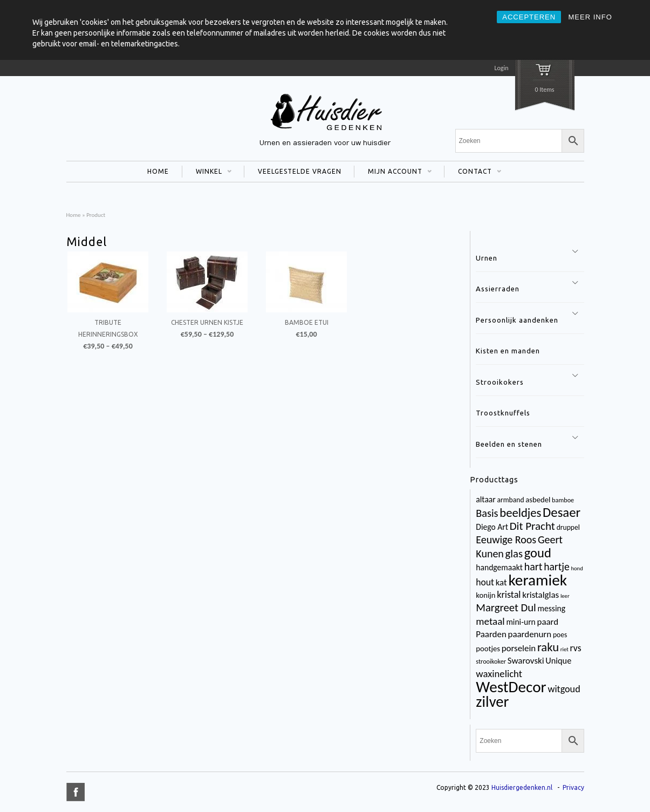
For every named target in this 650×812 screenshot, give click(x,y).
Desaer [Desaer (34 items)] (562, 512)
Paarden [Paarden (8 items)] (491, 634)
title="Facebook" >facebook (76, 792)
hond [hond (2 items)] (577, 568)
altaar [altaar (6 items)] (485, 499)
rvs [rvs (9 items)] (576, 648)
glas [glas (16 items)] (514, 554)
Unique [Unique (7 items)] (558, 661)
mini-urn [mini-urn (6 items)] (521, 622)
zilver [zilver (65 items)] (492, 702)
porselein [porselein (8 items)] (519, 648)
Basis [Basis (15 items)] (487, 513)
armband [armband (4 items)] (511, 500)
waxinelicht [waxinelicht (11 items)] (499, 674)
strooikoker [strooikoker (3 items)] (491, 661)
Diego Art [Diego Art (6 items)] (492, 527)
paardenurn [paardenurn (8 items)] (530, 634)
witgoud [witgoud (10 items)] (564, 689)
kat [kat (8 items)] (501, 582)
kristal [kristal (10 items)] (509, 595)
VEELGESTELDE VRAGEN (300, 171)
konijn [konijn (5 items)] (485, 595)
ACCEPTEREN (529, 17)
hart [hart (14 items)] (533, 567)
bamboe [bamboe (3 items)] (563, 500)
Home (74, 215)
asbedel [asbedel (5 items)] (538, 500)
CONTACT (473, 173)
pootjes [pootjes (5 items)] (488, 649)
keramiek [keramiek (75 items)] (538, 580)
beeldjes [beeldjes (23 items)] (520, 513)
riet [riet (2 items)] (565, 649)
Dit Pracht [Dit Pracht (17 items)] (532, 526)
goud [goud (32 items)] (538, 553)
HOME (158, 171)
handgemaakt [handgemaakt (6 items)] (499, 567)
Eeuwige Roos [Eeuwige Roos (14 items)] (506, 540)
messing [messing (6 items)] (552, 608)
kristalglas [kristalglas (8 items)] (540, 595)
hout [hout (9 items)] (485, 582)
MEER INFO (590, 17)
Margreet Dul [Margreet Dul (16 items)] (506, 608)
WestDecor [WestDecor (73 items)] (511, 687)
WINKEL (207, 173)
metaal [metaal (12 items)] (490, 621)
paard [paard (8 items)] (548, 622)
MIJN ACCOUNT (393, 173)
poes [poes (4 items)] (560, 635)
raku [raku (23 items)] (548, 647)
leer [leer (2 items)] (565, 596)
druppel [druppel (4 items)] (568, 527)
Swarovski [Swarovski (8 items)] (526, 661)
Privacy (573, 787)
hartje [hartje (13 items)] (557, 567)
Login (501, 68)
